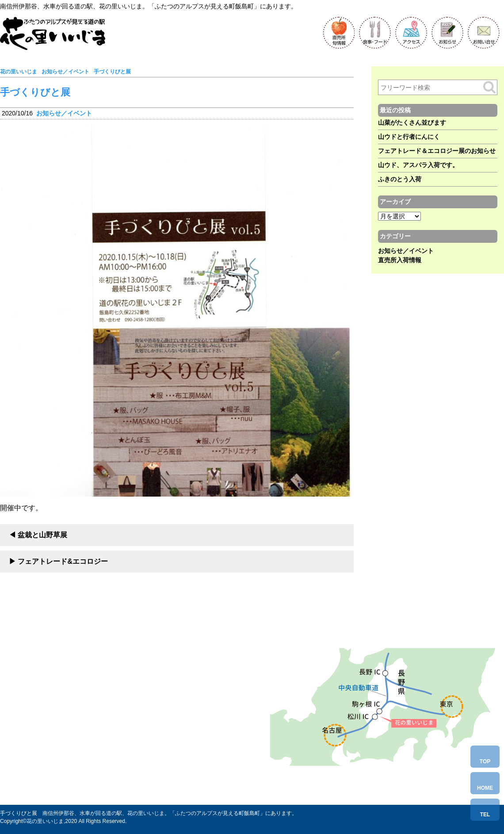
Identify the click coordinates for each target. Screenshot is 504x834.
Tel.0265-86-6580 (76, 751)
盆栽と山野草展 (42, 535)
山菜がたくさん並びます (412, 122)
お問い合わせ (68, 769)
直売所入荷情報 (400, 260)
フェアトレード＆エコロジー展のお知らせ (437, 151)
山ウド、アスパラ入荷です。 (418, 165)
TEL (485, 815)
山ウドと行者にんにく (409, 137)
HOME (485, 788)
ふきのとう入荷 (400, 179)
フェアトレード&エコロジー (63, 561)
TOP (485, 761)
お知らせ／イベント (64, 113)
